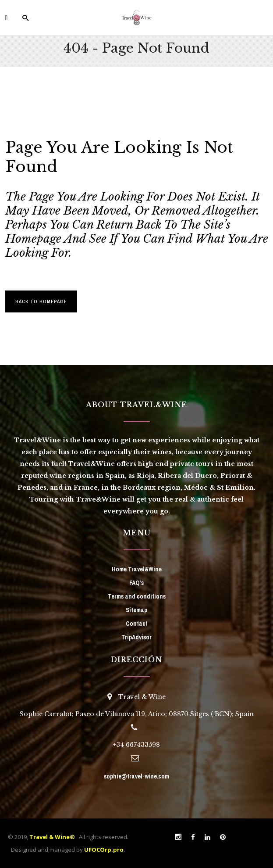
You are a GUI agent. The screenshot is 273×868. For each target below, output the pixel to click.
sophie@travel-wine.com (136, 776)
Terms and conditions (137, 596)
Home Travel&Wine (137, 569)
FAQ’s (136, 583)
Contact (137, 624)
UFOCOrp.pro (104, 850)
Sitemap (136, 610)
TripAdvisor (136, 637)
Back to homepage (41, 301)
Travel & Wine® (52, 837)
